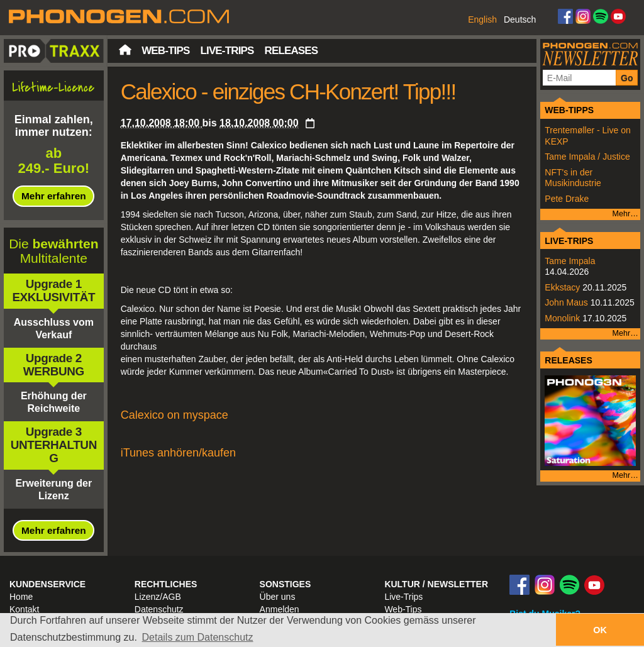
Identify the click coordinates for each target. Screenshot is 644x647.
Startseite (125, 50)
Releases (291, 51)
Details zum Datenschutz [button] (198, 637)
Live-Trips (227, 51)
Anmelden (280, 609)
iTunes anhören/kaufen (178, 453)
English (482, 19)
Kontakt (24, 609)
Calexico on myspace (175, 415)
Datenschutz (159, 609)
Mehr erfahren (54, 196)
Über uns (278, 597)
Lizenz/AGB (158, 597)
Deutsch (520, 19)
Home (21, 597)
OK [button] (600, 630)
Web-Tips (165, 51)
